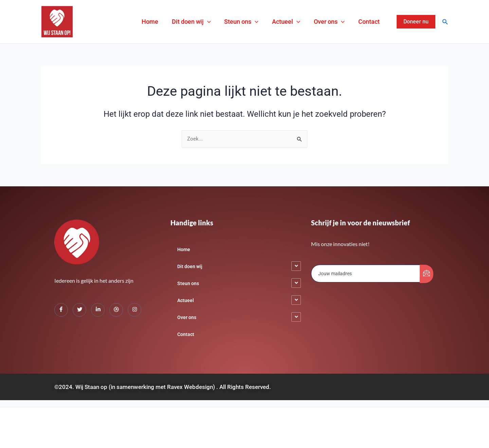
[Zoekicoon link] (445, 22)
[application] (226, 22)
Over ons (335, 22)
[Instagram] (134, 310)
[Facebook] (61, 310)
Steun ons (256, 22)
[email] (366, 274)
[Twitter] (79, 310)
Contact (371, 22)
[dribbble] (116, 310)
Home (172, 22)
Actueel (296, 22)
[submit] (427, 274)
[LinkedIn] (98, 310)
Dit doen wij (210, 22)
